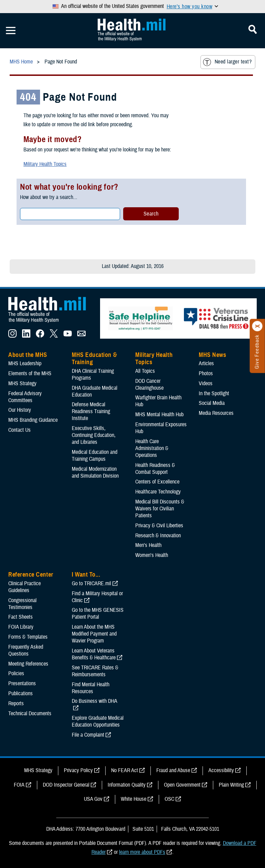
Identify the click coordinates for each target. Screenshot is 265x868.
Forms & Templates (28, 637)
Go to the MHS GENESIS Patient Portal (98, 613)
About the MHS (28, 355)
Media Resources (216, 413)
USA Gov (93, 799)
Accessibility (221, 770)
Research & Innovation (158, 536)
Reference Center (31, 575)
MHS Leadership (25, 363)
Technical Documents (30, 714)
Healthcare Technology (158, 492)
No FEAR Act (125, 770)
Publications (21, 694)
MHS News (212, 355)
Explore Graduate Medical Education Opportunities (98, 721)
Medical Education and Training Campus (95, 456)
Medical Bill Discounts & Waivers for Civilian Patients (160, 509)
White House (134, 799)
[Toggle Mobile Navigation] (11, 31)
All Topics (145, 371)
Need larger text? (227, 62)
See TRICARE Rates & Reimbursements (95, 671)
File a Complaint (88, 735)
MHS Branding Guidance (33, 420)
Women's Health (152, 555)
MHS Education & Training (94, 359)
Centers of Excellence (157, 482)
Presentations (22, 684)
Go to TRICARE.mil (91, 583)
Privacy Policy (78, 770)
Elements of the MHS (30, 373)
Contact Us (19, 430)
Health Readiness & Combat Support (155, 469)
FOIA (19, 785)
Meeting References (28, 664)
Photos (206, 373)
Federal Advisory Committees (25, 397)
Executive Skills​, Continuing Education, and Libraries (94, 435)
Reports (16, 704)
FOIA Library (21, 627)
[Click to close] (257, 326)
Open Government (182, 785)
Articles (206, 363)
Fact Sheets (21, 617)
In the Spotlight (214, 393)
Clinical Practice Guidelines (24, 587)
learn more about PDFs (142, 852)
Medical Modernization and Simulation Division (95, 472)
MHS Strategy (22, 383)
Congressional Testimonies (22, 604)
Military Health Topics (45, 164)
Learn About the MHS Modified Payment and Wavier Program (94, 634)
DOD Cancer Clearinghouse (149, 385)
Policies (16, 674)
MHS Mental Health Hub (159, 415)
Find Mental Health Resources (91, 688)
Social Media (212, 403)
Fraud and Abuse (173, 770)
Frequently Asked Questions (26, 650)
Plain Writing (231, 785)
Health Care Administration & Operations (152, 448)
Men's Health (148, 545)
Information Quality (127, 785)
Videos (206, 383)
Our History (20, 410)
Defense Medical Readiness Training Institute (91, 411)
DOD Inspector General (66, 785)
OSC (169, 799)
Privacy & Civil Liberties (159, 526)
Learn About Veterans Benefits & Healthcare (94, 654)
